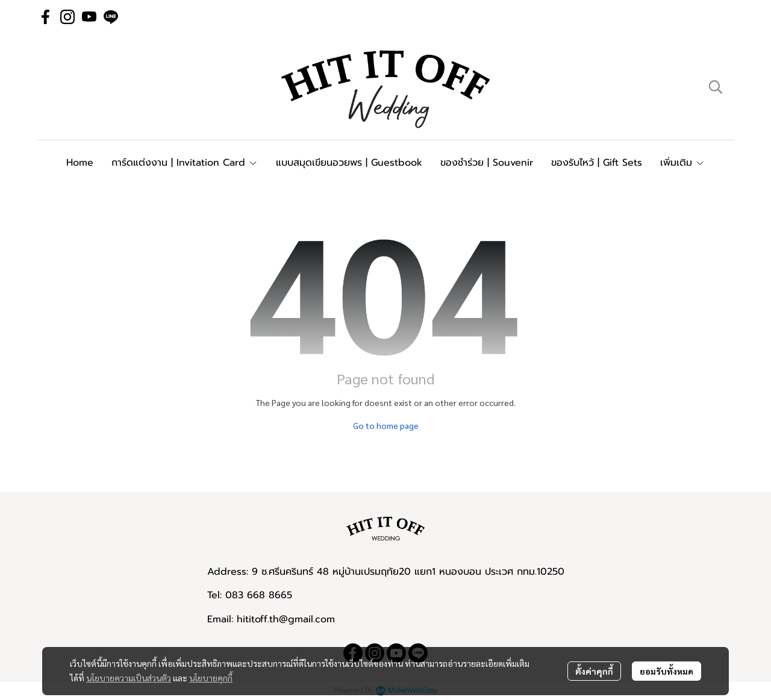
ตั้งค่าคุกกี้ (594, 671)
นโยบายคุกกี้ (211, 678)
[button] (716, 87)
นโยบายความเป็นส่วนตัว (129, 678)
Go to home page (386, 425)
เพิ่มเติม (682, 163)
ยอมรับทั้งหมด (666, 671)
